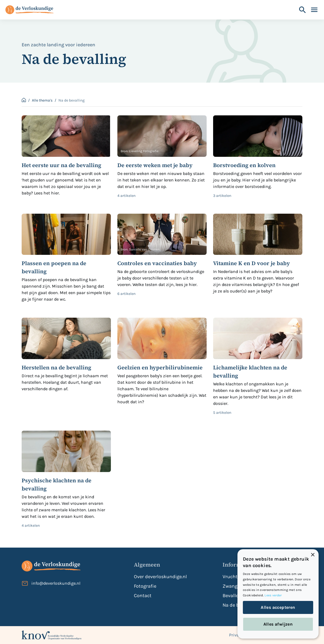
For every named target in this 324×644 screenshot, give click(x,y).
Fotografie (145, 586)
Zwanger (232, 586)
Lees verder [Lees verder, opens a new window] (273, 595)
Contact (143, 596)
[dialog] (278, 594)
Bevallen (232, 596)
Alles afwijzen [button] (278, 624)
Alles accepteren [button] (278, 607)
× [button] (313, 555)
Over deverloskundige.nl (160, 577)
